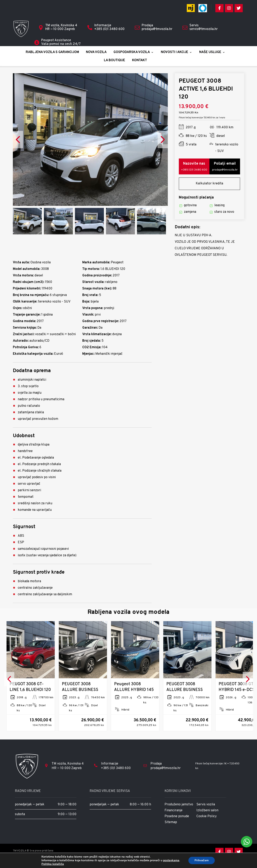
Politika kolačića (53, 864)
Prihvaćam (202, 860)
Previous (18, 141)
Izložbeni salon (207, 817)
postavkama (171, 860)
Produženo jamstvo (179, 810)
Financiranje (174, 817)
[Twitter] (239, 8)
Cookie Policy (206, 824)
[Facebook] (219, 8)
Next (163, 141)
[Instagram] (229, 8)
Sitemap (171, 830)
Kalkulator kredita (209, 187)
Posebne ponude (177, 824)
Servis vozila (206, 810)
